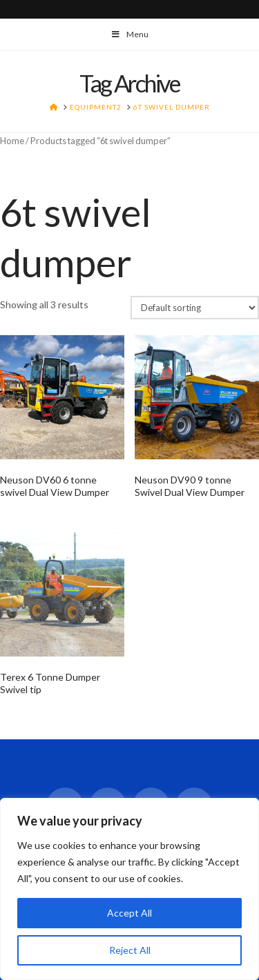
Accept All (129, 913)
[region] (129, 889)
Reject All (130, 950)
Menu (129, 34)
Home (12, 141)
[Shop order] (195, 308)
